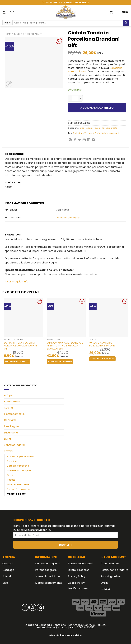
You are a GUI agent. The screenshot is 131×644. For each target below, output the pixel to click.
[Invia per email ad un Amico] (84, 140)
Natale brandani (110, 133)
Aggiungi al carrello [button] (17, 362)
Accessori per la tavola (21, 456)
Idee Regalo (86, 128)
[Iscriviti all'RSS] (40, 607)
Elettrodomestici (15, 414)
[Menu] (123, 12)
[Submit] (126, 23)
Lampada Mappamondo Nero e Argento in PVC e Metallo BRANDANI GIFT (65, 346)
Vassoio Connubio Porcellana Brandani (102, 344)
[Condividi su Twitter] (79, 140)
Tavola (18, 34)
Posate (11, 480)
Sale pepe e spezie (18, 484)
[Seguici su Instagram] (33, 607)
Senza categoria (14, 445)
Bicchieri (12, 461)
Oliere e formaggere (19, 470)
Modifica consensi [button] (79, 588)
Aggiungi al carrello (97, 108)
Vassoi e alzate (33, 34)
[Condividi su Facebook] (75, 140)
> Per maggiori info (17, 282)
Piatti (10, 475)
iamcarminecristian (71, 635)
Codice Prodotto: (15, 182)
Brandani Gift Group (68, 218)
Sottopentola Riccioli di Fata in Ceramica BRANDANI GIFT (20, 346)
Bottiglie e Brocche (18, 466)
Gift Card (10, 420)
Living (7, 439)
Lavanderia (11, 433)
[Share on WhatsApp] (70, 140)
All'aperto (10, 395)
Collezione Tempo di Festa (87, 133)
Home (8, 34)
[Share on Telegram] (93, 140)
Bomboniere (12, 402)
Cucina (8, 408)
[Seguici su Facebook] (25, 607)
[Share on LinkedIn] (89, 140)
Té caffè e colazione (19, 489)
